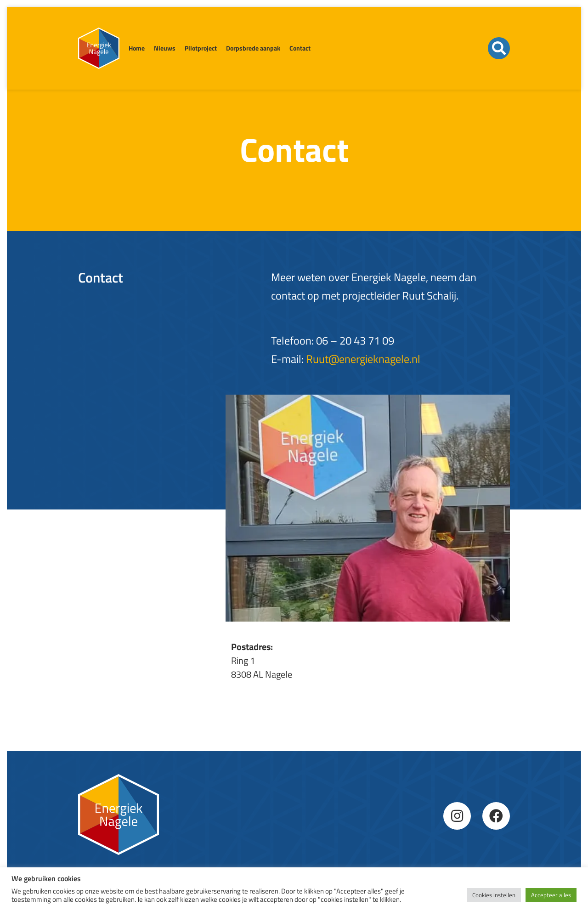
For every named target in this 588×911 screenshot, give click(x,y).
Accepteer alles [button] (551, 895)
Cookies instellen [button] (494, 895)
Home (137, 48)
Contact (300, 48)
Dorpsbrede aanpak (253, 48)
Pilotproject (201, 48)
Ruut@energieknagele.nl (363, 359)
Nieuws (165, 48)
